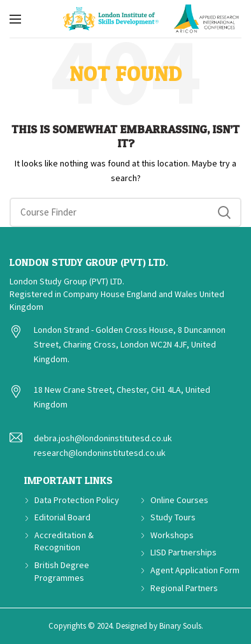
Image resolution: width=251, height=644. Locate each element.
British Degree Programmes (62, 571)
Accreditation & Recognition (64, 541)
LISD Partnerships (183, 552)
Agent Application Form (195, 570)
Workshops (172, 535)
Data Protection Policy (77, 500)
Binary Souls (180, 626)
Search (224, 212)
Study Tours (173, 517)
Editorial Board (62, 517)
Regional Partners (184, 588)
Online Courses (179, 500)
